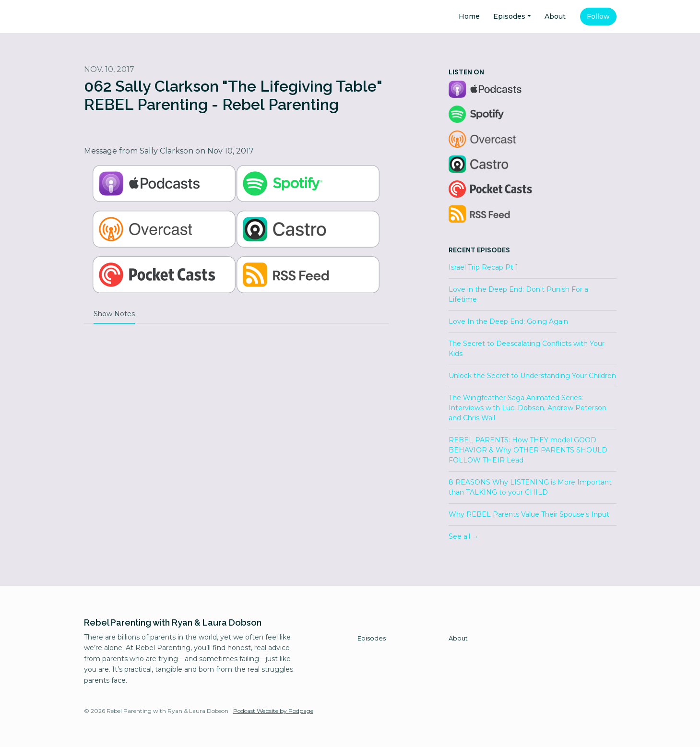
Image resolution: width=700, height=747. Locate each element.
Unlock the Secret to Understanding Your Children (532, 376)
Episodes (509, 16)
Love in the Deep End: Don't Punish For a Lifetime (518, 294)
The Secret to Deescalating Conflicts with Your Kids (527, 349)
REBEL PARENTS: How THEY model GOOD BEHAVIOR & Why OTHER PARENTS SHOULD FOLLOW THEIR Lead (528, 450)
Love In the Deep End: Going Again (508, 321)
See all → (464, 536)
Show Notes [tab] (114, 314)
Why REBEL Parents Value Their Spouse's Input (529, 514)
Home (469, 16)
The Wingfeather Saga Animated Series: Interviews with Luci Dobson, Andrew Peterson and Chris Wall (528, 408)
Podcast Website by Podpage (273, 711)
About (555, 16)
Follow (598, 16)
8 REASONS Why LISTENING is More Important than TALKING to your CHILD (530, 487)
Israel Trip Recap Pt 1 (483, 267)
